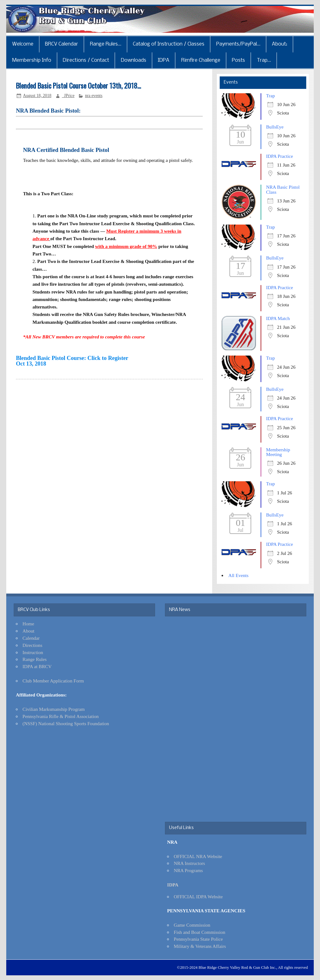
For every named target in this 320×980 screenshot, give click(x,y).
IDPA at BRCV (37, 666)
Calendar (31, 638)
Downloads (134, 60)
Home (28, 624)
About (28, 631)
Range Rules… (106, 44)
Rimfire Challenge (201, 60)
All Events (239, 575)
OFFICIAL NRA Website (198, 856)
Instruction (33, 652)
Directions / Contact (86, 60)
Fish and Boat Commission (200, 932)
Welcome (23, 44)
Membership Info (32, 60)
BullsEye (275, 127)
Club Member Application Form (53, 681)
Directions (32, 645)
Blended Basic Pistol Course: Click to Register (72, 358)
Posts (238, 60)
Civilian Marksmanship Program (54, 709)
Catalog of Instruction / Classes (169, 44)
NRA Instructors (189, 863)
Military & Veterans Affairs (200, 946)
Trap (270, 96)
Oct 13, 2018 (31, 364)
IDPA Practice (279, 156)
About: (280, 44)
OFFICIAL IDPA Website (198, 897)
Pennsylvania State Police (198, 939)
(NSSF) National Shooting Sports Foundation (66, 723)
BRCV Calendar (62, 44)
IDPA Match (278, 318)
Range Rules (35, 659)
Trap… (264, 60)
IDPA (164, 60)
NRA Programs (188, 870)
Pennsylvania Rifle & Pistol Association (61, 716)
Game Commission (192, 925)
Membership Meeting (278, 452)
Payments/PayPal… (238, 44)
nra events (94, 96)
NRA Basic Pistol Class (283, 189)
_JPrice (68, 96)
